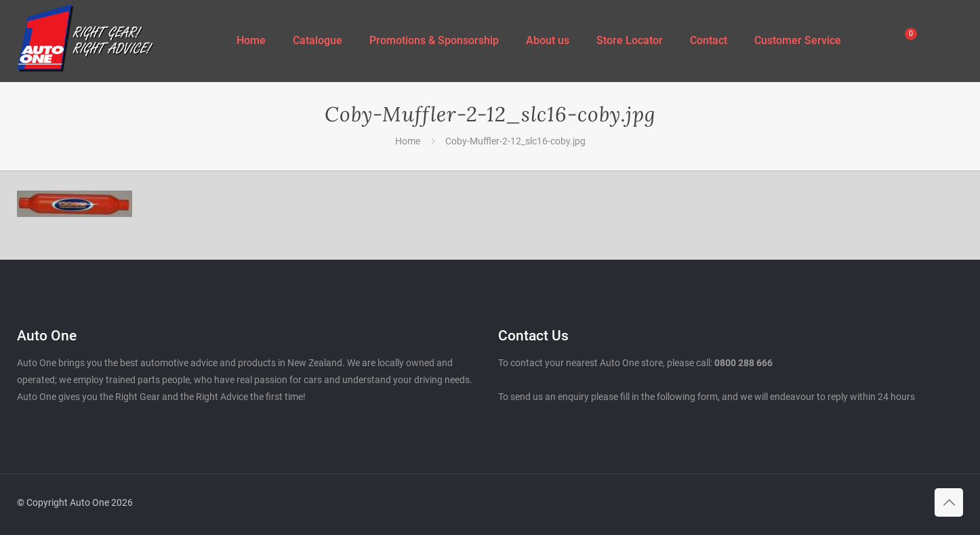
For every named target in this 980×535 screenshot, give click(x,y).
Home (408, 141)
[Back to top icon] (949, 502)
